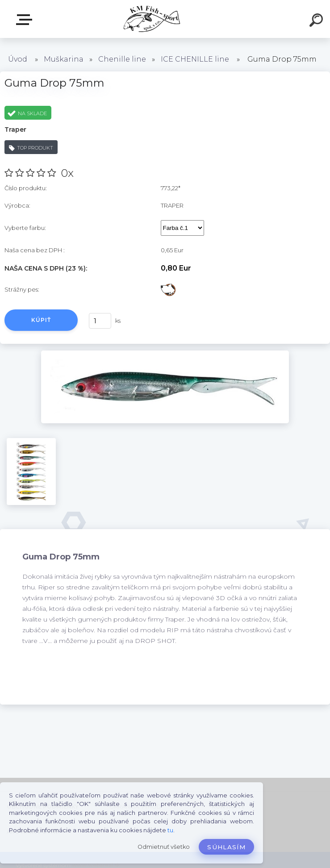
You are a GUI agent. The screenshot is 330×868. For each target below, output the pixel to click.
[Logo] (152, 19)
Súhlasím (226, 847)
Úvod (18, 59)
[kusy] (100, 321)
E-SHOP (26, 20)
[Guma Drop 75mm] (165, 354)
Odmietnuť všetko (164, 847)
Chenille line (122, 59)
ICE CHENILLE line (195, 59)
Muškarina (64, 59)
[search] (317, 21)
